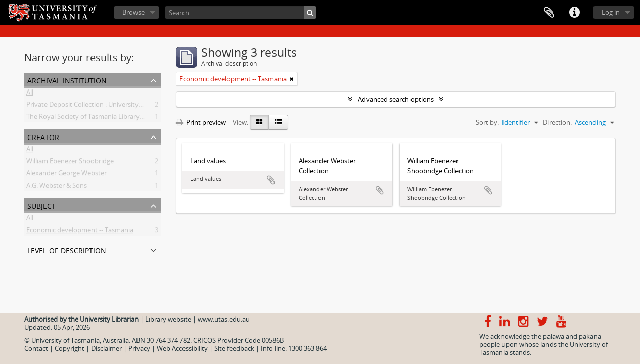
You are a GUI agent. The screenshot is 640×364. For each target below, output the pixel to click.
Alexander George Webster (66, 175)
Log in (611, 12)
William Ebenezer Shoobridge (70, 163)
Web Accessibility (182, 348)
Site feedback (234, 348)
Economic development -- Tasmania (80, 232)
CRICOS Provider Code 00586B (238, 340)
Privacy (139, 348)
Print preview (201, 122)
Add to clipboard (271, 180)
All (30, 94)
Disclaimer (106, 348)
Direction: (557, 122)
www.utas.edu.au (224, 319)
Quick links (574, 13)
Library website (168, 319)
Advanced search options (396, 99)
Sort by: (487, 122)
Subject (41, 205)
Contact (36, 348)
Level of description (67, 249)
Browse (133, 12)
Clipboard (549, 13)
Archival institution (67, 80)
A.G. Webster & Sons (57, 187)
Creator (43, 136)
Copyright (70, 348)
